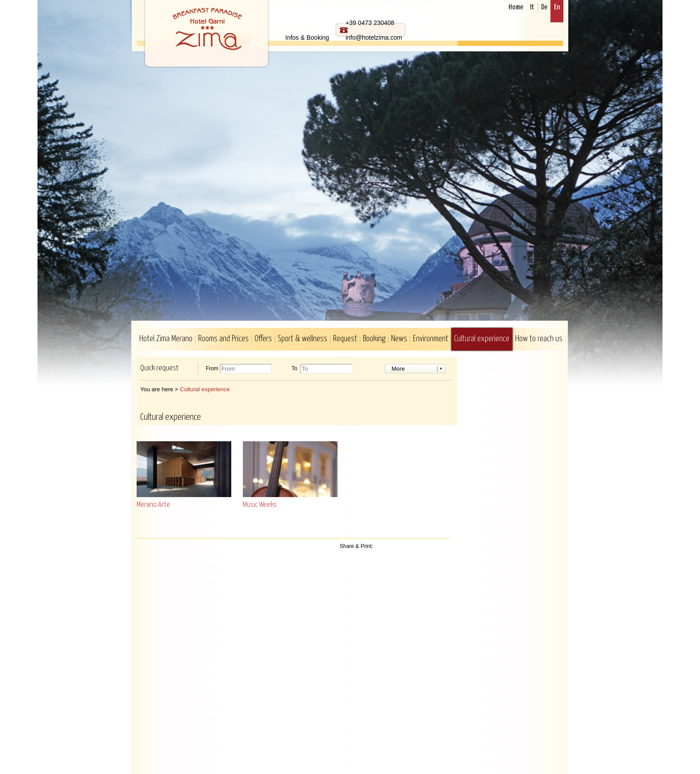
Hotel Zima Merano (166, 339)
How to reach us (539, 339)
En (557, 7)
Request (345, 339)
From (212, 369)
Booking (374, 339)
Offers (263, 339)
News (399, 339)
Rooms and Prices (223, 339)
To (294, 369)
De (544, 7)
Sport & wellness (302, 339)
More (398, 369)
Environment (431, 339)
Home (516, 7)
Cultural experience (482, 339)
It (532, 7)
